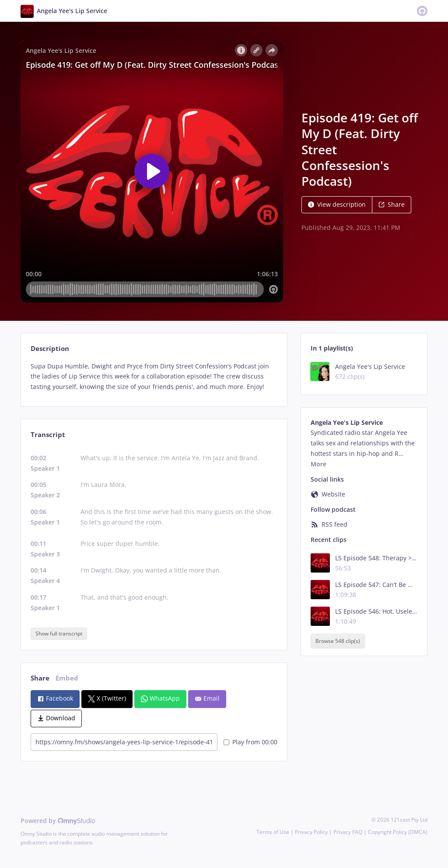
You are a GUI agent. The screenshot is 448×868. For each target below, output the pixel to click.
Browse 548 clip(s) (338, 641)
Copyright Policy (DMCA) (398, 832)
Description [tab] (50, 349)
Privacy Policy (311, 832)
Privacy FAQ (348, 832)
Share (392, 204)
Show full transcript (59, 634)
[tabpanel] (154, 377)
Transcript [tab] (48, 435)
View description (337, 204)
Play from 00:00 (250, 742)
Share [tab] (40, 678)
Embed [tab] (67, 678)
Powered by (58, 821)
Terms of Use (273, 832)
